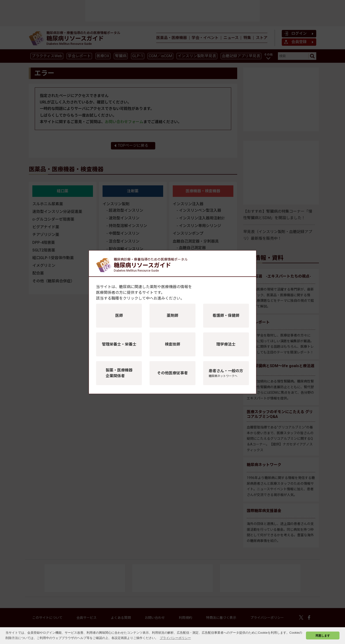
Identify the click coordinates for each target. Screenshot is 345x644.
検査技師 (172, 344)
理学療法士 (226, 344)
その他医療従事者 (172, 373)
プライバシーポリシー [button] (175, 638)
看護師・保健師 (226, 316)
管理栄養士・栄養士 (119, 344)
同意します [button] (323, 635)
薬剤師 (172, 316)
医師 (119, 316)
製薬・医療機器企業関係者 (119, 373)
